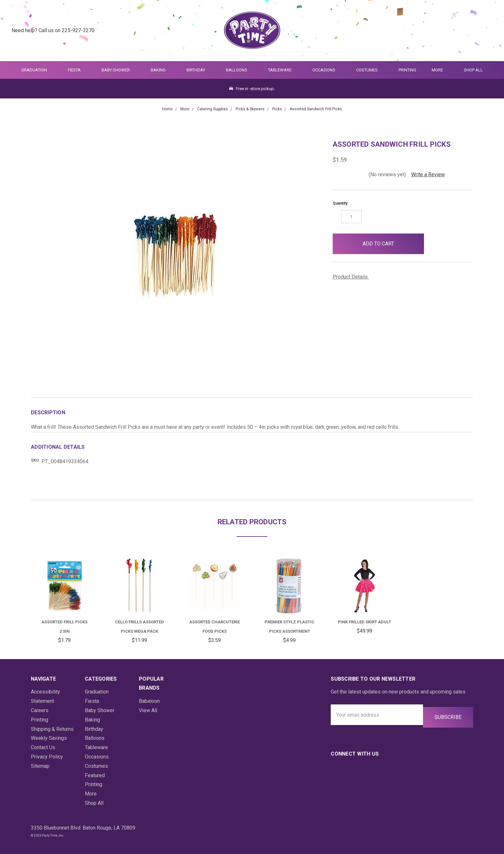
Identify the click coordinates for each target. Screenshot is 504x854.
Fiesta (77, 70)
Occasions (327, 70)
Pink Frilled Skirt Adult (364, 622)
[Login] (473, 31)
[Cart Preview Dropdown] (489, 31)
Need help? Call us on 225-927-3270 (53, 30)
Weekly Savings (49, 738)
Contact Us (43, 747)
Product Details (352, 277)
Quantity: (341, 203)
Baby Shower (118, 70)
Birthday (198, 70)
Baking (161, 70)
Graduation (37, 70)
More (436, 70)
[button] (434, 244)
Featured (95, 775)
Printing (407, 70)
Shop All (473, 70)
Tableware (283, 70)
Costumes (370, 70)
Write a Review (428, 174)
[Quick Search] (458, 31)
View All (148, 710)
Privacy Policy (47, 757)
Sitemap (40, 766)
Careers (40, 710)
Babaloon (149, 701)
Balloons (239, 70)
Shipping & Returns (52, 729)
